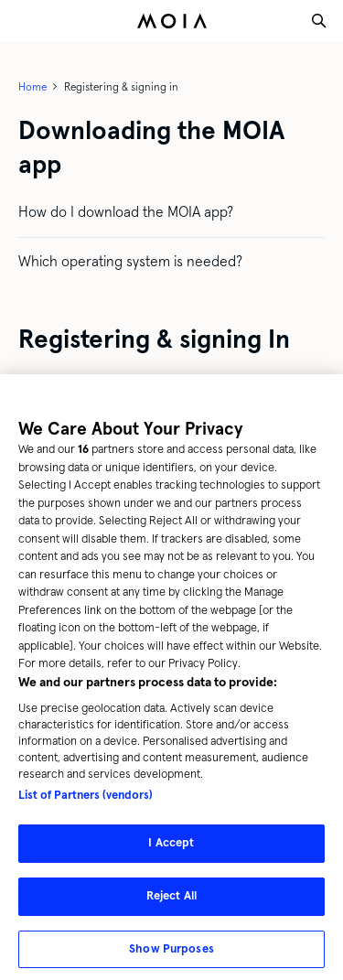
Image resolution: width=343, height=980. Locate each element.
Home (32, 87)
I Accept (171, 851)
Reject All (171, 903)
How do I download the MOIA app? (126, 212)
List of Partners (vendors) (86, 803)
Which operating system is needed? (130, 261)
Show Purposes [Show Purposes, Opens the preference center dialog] (171, 956)
